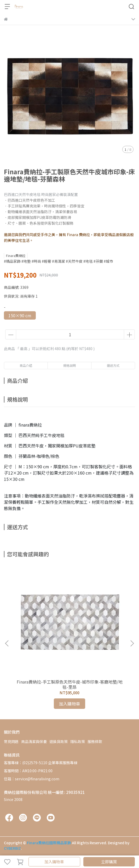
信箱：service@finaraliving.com (32, 779)
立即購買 (109, 862)
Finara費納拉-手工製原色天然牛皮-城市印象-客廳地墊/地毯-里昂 (70, 684)
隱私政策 (78, 741)
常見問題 (11, 741)
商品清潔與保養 (34, 741)
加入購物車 (54, 862)
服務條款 (95, 741)
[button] (132, 643)
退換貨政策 (59, 741)
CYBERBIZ (12, 848)
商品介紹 (26, 365)
